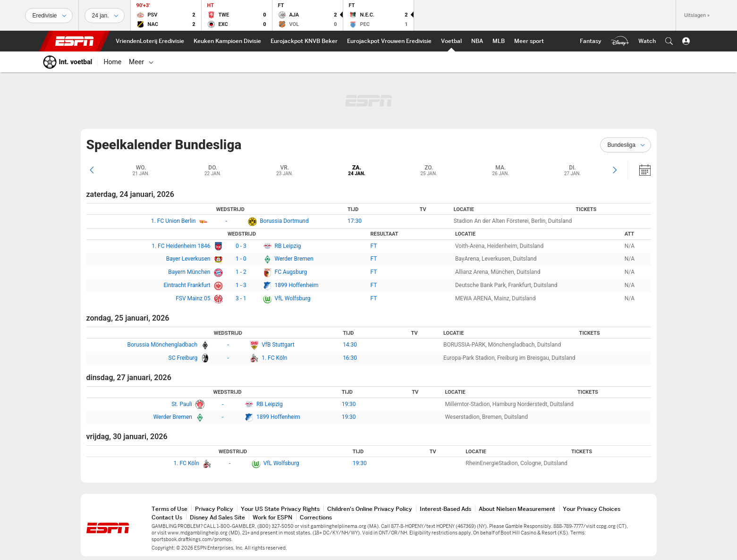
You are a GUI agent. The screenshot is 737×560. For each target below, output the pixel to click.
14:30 (350, 345)
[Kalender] (639, 170)
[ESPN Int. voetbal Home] (451, 41)
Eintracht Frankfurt (187, 285)
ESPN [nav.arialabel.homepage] (75, 41)
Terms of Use (169, 509)
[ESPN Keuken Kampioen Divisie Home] (227, 41)
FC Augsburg (291, 272)
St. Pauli (182, 404)
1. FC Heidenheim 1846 (181, 246)
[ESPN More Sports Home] (529, 41)
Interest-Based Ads (445, 509)
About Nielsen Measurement (517, 509)
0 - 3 (241, 246)
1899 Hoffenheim (297, 285)
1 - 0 (241, 259)
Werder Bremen (294, 259)
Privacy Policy (214, 509)
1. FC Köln (274, 358)
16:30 (350, 358)
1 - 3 (241, 285)
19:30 (349, 404)
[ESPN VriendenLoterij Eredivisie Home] (150, 41)
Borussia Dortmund (284, 221)
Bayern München (189, 272)
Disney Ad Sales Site (217, 517)
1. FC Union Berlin (173, 221)
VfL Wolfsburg (293, 298)
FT (374, 246)
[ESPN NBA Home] (477, 41)
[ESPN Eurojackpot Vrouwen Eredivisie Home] (389, 41)
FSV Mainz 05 (193, 298)
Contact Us (167, 517)
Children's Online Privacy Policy (370, 509)
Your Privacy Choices (592, 509)
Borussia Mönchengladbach (162, 345)
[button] (669, 41)
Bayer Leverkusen (188, 259)
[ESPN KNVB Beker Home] (304, 41)
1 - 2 (241, 272)
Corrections (316, 517)
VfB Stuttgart (278, 345)
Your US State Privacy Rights (280, 509)
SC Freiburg (183, 358)
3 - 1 (241, 298)
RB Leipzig (288, 246)
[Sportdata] (105, 16)
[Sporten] (49, 16)
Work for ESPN (272, 517)
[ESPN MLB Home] (499, 41)
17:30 (355, 221)
